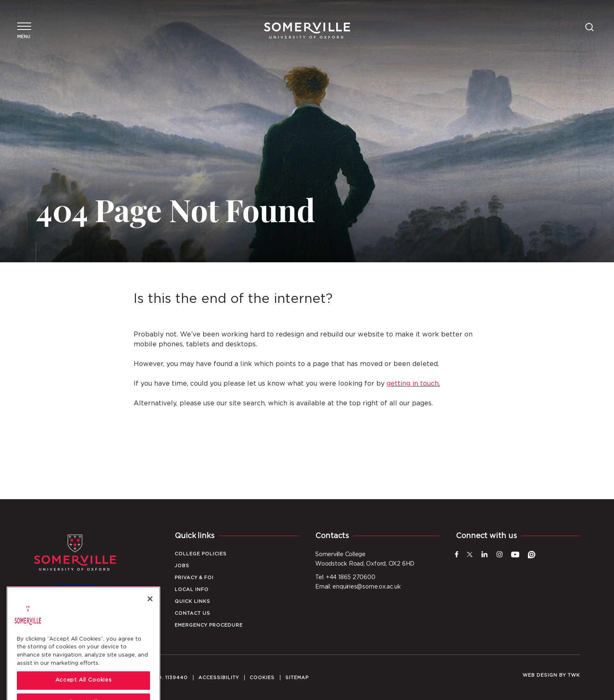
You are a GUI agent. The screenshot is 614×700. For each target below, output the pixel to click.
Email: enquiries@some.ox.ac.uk (358, 587)
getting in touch (413, 384)
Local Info (192, 590)
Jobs (182, 566)
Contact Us (192, 613)
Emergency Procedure (209, 625)
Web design (540, 675)
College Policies (201, 554)
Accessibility (219, 678)
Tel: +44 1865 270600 (345, 577)
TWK (574, 675)
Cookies (262, 678)
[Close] (150, 620)
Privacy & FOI (194, 578)
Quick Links (192, 601)
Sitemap (297, 678)
